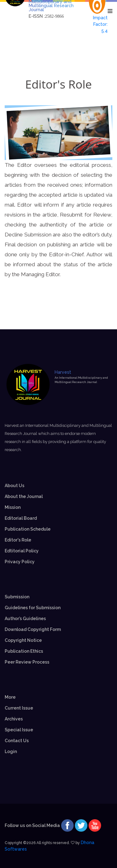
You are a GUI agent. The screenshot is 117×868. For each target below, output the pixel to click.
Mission (13, 507)
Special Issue (19, 730)
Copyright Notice (23, 640)
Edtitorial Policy (22, 551)
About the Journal (24, 496)
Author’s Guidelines (25, 619)
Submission (17, 597)
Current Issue (19, 708)
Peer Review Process (27, 662)
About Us (15, 486)
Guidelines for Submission (33, 608)
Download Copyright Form (33, 629)
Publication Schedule (28, 529)
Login (11, 752)
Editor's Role (18, 540)
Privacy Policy (20, 562)
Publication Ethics (24, 651)
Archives (14, 719)
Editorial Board (21, 518)
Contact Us (17, 741)
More (10, 697)
